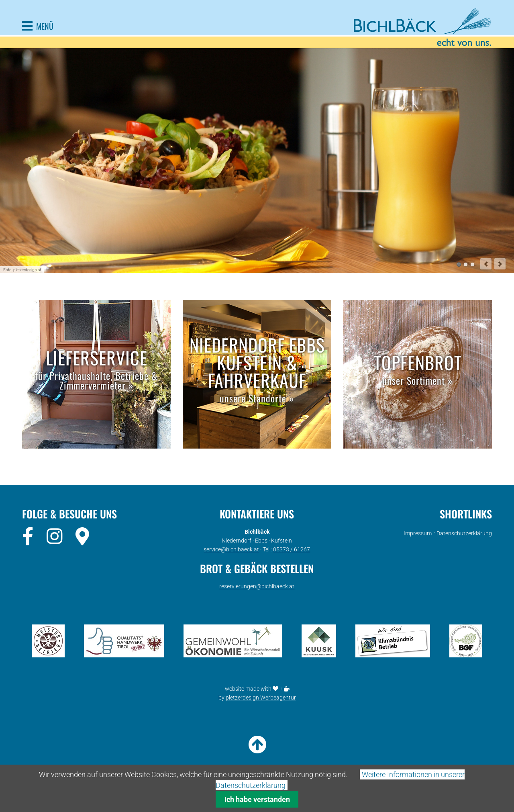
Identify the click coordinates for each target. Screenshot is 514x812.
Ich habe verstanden (257, 799)
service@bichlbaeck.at (231, 549)
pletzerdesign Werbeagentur (261, 698)
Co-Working (472, 264)
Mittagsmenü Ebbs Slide (459, 264)
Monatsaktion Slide (466, 264)
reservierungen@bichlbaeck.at (257, 586)
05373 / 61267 (292, 549)
